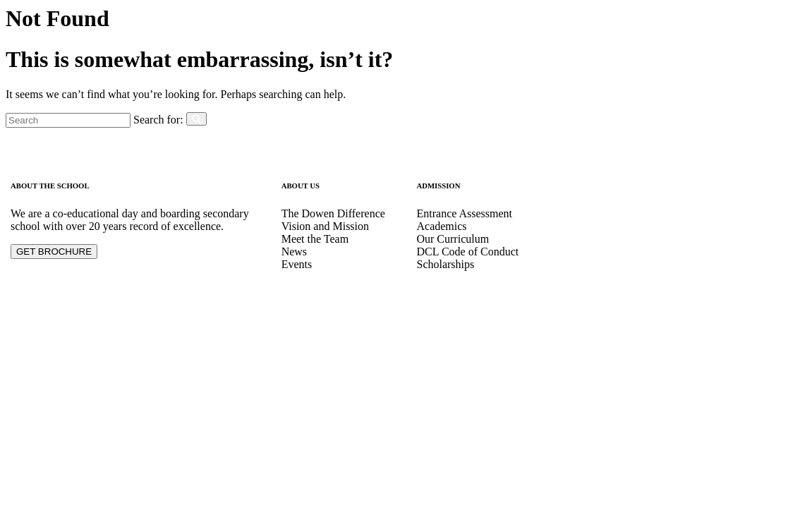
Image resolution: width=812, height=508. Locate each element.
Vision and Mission (325, 226)
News (294, 252)
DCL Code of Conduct (467, 252)
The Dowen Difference (333, 213)
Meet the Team (315, 239)
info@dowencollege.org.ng (613, 239)
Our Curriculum (453, 239)
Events (297, 264)
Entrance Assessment (464, 213)
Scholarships (445, 264)
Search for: (158, 120)
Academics (441, 226)
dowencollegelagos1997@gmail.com (635, 252)
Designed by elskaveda (63, 313)
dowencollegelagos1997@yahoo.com (636, 264)
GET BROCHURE (54, 252)
